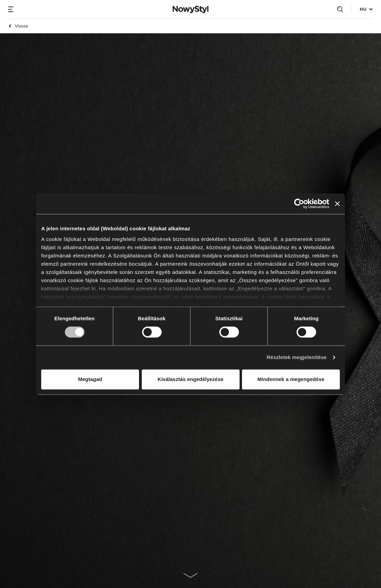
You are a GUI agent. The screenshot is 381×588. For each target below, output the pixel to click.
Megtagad (90, 379)
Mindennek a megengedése (291, 379)
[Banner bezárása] (337, 204)
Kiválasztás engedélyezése (190, 379)
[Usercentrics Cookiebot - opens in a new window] (299, 204)
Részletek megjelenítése (297, 358)
